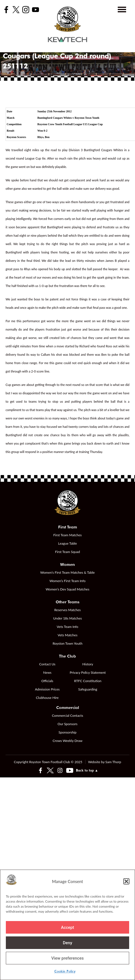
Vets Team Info (67, 627)
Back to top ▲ (87, 770)
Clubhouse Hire (47, 698)
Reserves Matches (67, 610)
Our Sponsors (68, 724)
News (47, 672)
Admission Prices (47, 689)
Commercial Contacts (67, 716)
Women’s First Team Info (68, 581)
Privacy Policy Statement (88, 672)
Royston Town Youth (67, 643)
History (88, 664)
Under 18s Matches (67, 618)
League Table (68, 543)
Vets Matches (67, 635)
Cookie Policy (65, 971)
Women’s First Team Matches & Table (68, 572)
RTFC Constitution (88, 681)
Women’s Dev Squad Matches (67, 589)
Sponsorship (67, 732)
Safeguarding (88, 689)
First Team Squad (68, 552)
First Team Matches (67, 535)
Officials (47, 681)
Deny (68, 943)
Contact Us (47, 664)
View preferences (67, 958)
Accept (67, 927)
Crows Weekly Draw (67, 741)
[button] (126, 881)
